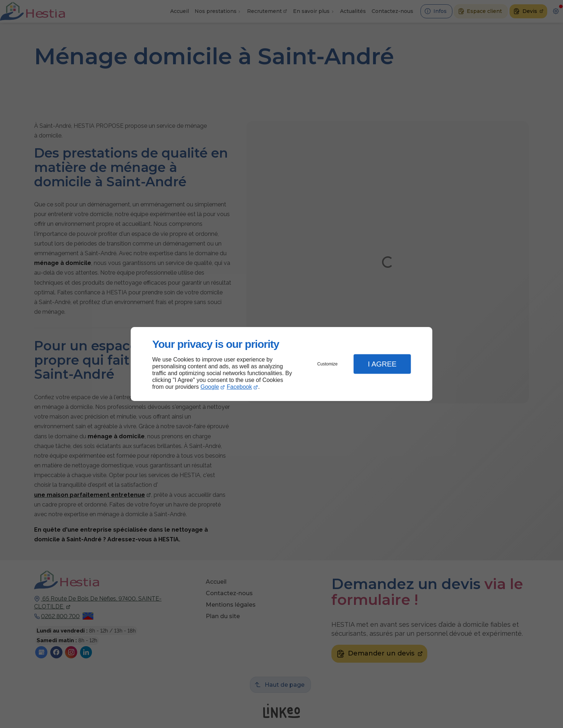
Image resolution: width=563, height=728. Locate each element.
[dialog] (281, 364)
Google (210, 387)
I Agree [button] (382, 364)
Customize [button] (328, 364)
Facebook (239, 387)
